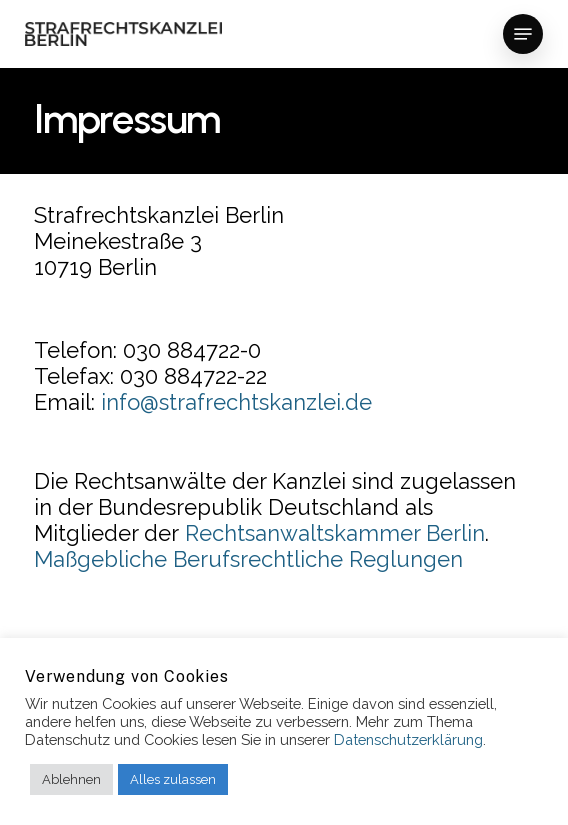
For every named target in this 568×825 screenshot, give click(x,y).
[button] (523, 34)
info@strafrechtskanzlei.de (236, 402)
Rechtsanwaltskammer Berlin (335, 533)
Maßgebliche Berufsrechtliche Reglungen (248, 559)
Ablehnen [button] (71, 779)
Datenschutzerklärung (408, 739)
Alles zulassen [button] (173, 779)
